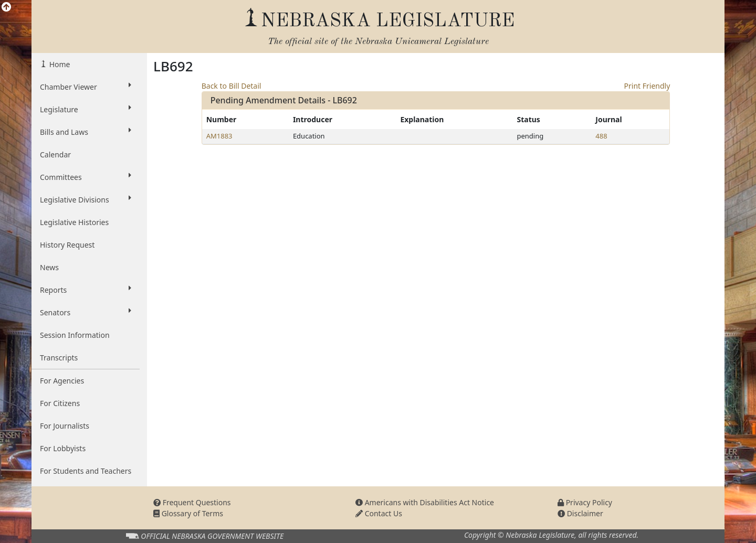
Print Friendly (647, 86)
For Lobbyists (63, 448)
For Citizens (60, 403)
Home (59, 64)
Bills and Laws (86, 132)
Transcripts (59, 358)
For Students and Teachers (86, 471)
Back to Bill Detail (232, 86)
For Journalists (65, 426)
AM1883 (219, 136)
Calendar (55, 155)
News (49, 267)
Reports (86, 290)
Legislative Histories (74, 222)
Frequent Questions (192, 502)
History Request (67, 245)
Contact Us (379, 513)
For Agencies (62, 381)
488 (601, 136)
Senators (86, 312)
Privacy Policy (585, 502)
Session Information (75, 335)
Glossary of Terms (188, 513)
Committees (86, 177)
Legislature (86, 109)
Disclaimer (580, 513)
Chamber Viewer (86, 87)
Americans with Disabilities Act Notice (425, 502)
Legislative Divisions (86, 199)
